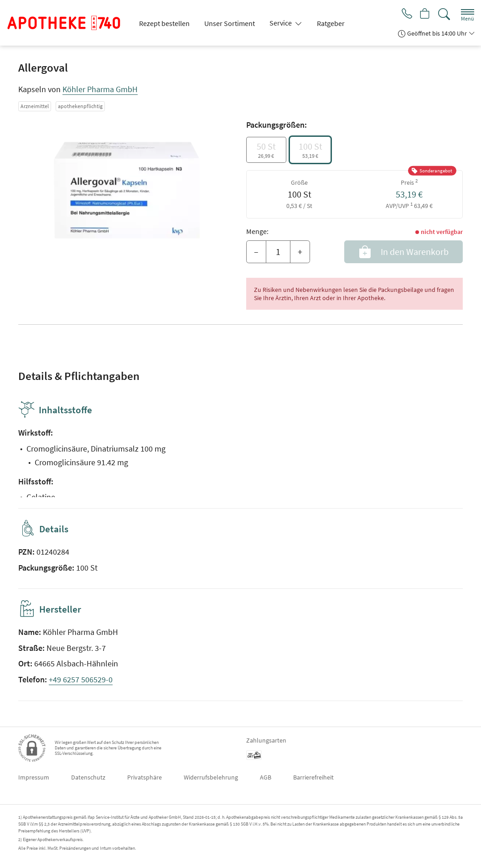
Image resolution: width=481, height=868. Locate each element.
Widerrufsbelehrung (211, 777)
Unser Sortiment (230, 23)
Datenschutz (88, 777)
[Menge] (278, 252)
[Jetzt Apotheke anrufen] (404, 15)
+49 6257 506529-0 (81, 679)
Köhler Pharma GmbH (100, 89)
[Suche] (444, 14)
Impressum (34, 777)
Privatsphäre (145, 777)
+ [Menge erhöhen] (300, 252)
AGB (266, 777)
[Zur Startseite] (67, 23)
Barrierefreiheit (313, 777)
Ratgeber (331, 23)
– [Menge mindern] (256, 252)
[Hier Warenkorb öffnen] (424, 15)
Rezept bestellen (164, 23)
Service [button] (281, 23)
